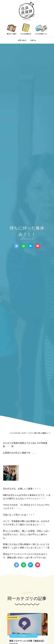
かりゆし (23, 636)
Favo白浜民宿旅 (15, 433)
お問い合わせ (22, 40)
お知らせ (33, 40)
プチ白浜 (30, 433)
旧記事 (24, 433)
